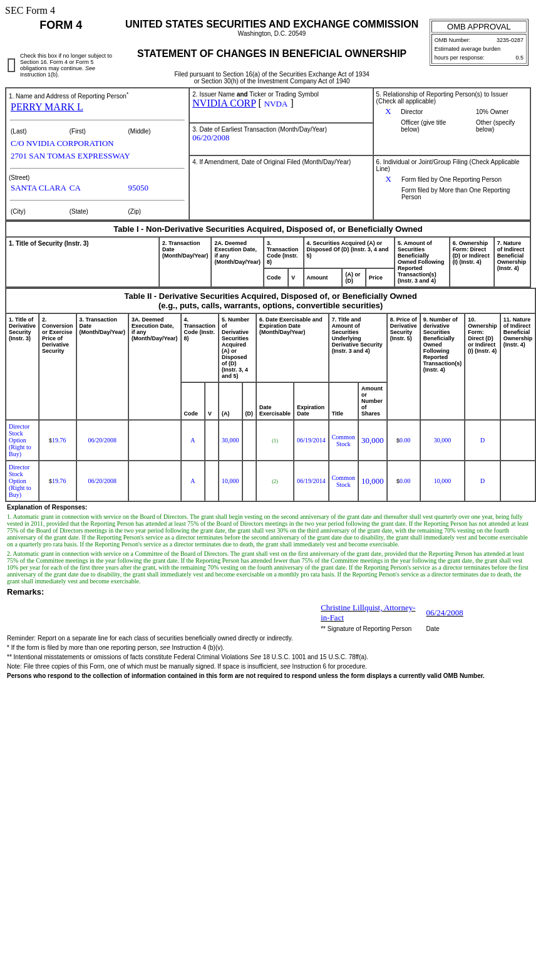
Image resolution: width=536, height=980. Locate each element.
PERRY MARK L (47, 107)
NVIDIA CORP (224, 103)
